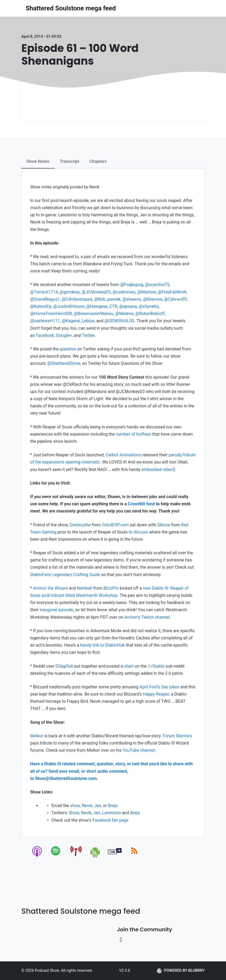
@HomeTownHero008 (51, 314)
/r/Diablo (156, 666)
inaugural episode (56, 610)
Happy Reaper (156, 694)
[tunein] (115, 857)
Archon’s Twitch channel (147, 617)
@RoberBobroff (150, 314)
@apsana (128, 306)
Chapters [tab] (98, 161)
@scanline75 (157, 285)
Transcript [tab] (69, 161)
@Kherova (152, 299)
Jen (98, 806)
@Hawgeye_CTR (102, 306)
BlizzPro (111, 588)
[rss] (134, 857)
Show (74, 813)
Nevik (87, 806)
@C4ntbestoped (77, 299)
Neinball (84, 588)
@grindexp (70, 292)
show (75, 806)
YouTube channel (139, 750)
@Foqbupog (132, 285)
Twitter (88, 335)
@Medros (124, 314)
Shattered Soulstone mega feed (71, 8)
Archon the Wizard (50, 588)
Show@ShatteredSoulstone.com (66, 778)
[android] (95, 857)
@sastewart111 (45, 321)
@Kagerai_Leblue (78, 321)
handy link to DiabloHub (103, 645)
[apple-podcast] (37, 857)
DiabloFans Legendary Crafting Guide (65, 575)
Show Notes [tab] (38, 161)
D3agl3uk (64, 666)
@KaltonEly (41, 306)
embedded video (157, 470)
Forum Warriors (177, 736)
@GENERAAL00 (119, 321)
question (68, 349)
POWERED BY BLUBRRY (181, 971)
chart (129, 666)
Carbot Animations (123, 455)
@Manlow (147, 292)
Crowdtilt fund (141, 504)
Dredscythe (80, 525)
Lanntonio (112, 813)
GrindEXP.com (115, 525)
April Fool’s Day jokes (159, 687)
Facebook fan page (110, 820)
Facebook (45, 335)
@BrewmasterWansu (94, 314)
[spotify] (57, 857)
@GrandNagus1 (45, 299)
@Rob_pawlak (107, 299)
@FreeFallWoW (172, 292)
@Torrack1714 (44, 292)
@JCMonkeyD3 (96, 292)
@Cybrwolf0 (176, 299)
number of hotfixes (134, 434)
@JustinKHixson (69, 306)
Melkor (37, 736)
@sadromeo (124, 292)
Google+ (64, 335)
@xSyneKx (149, 306)
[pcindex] (76, 857)
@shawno (132, 299)
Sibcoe (164, 525)
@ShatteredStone (64, 363)
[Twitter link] (121, 940)
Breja (113, 806)
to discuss (138, 532)
